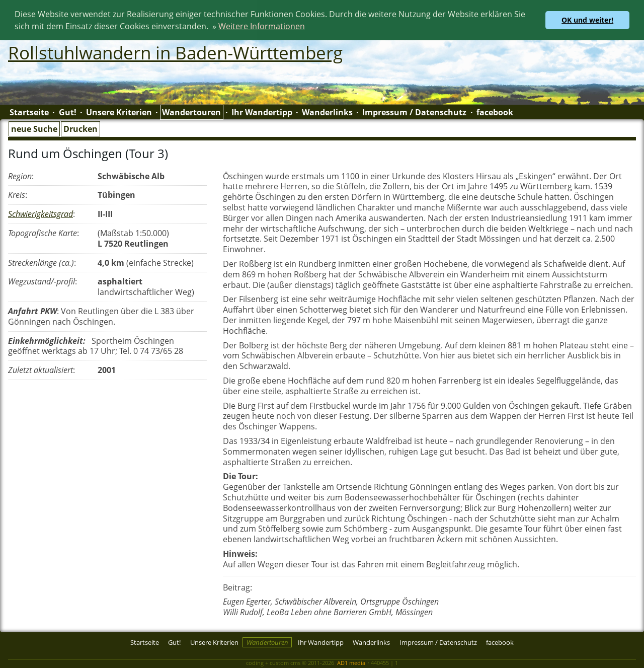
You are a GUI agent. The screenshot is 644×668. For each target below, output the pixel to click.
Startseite (29, 112)
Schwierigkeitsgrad (41, 213)
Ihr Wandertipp (262, 112)
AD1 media (351, 662)
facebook (495, 112)
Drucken (80, 128)
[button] (308, 28)
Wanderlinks (327, 112)
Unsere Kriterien (119, 112)
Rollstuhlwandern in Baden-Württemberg (175, 52)
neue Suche (34, 128)
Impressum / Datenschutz (414, 112)
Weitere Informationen (262, 26)
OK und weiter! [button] (587, 20)
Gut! (68, 112)
